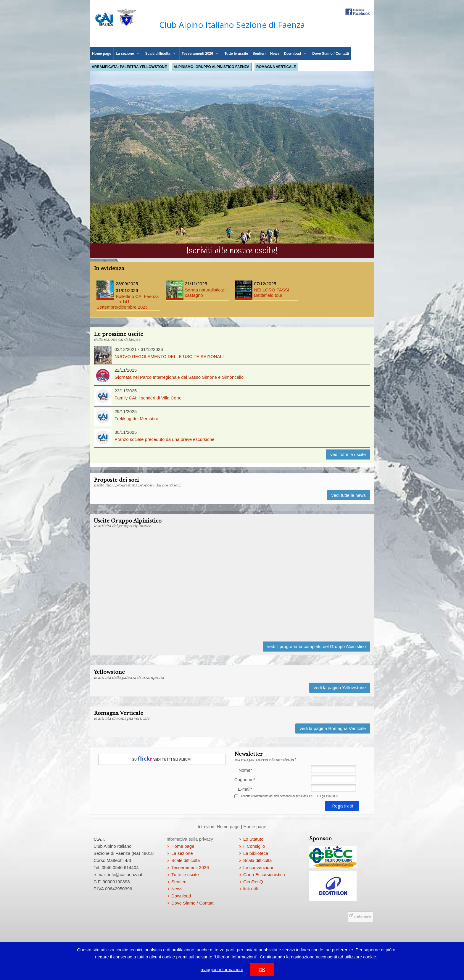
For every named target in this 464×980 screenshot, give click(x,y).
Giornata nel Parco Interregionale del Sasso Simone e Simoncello (179, 377)
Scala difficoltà (257, 860)
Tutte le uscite (236, 54)
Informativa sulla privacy (189, 839)
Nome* (245, 770)
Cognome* (243, 780)
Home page (102, 54)
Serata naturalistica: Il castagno (198, 289)
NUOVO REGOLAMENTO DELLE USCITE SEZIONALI (169, 356)
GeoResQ (253, 882)
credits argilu (362, 917)
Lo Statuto (253, 839)
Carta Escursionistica (264, 875)
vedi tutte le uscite (348, 454)
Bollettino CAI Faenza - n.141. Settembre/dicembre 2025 (128, 295)
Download (293, 54)
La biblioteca (256, 853)
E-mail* (245, 789)
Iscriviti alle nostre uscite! (232, 251)
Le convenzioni (258, 867)
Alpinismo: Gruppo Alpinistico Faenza (212, 67)
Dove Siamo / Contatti (331, 54)
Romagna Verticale (276, 67)
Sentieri (259, 54)
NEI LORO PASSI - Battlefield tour (266, 289)
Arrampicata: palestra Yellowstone (129, 67)
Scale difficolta (158, 54)
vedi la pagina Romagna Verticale (333, 728)
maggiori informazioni (222, 969)
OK (262, 969)
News (275, 54)
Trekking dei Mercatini (136, 419)
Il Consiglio (254, 846)
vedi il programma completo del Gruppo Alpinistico (317, 646)
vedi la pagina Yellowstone (340, 688)
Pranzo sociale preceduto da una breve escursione (165, 439)
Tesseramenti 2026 (198, 54)
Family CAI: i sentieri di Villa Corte (148, 398)
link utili (250, 889)
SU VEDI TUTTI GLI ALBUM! (162, 759)
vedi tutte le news (349, 495)
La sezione (125, 54)
